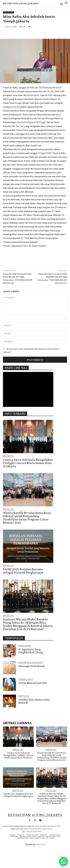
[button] (63, 861)
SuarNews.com (30, 852)
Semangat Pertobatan (32, 666)
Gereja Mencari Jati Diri (33, 683)
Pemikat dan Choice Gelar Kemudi (34, 701)
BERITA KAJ (9, 12)
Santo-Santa (25, 645)
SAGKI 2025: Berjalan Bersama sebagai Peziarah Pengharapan (23, 571)
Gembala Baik (26, 679)
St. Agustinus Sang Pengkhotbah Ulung (31, 651)
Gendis (44, 852)
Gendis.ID (8, 709)
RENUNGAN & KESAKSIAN (31, 662)
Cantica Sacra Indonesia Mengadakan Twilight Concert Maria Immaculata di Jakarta (28, 463)
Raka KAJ (41, 844)
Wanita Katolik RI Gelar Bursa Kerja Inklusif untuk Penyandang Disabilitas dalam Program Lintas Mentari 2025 (27, 518)
